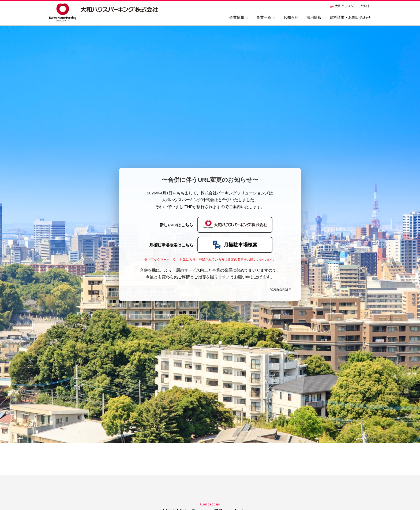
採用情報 (314, 17)
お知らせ (291, 17)
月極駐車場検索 (235, 245)
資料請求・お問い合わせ (350, 17)
